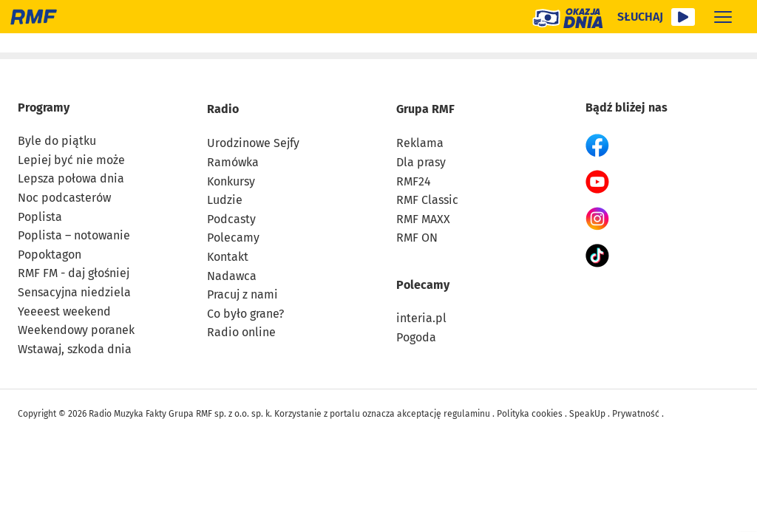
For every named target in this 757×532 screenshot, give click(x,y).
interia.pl (421, 317)
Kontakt (228, 256)
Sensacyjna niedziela (74, 291)
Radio (223, 108)
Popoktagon (50, 254)
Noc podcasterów (64, 197)
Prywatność (636, 414)
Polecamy (233, 238)
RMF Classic (427, 199)
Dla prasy (421, 161)
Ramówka (233, 161)
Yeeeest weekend (64, 311)
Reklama (420, 143)
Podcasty (231, 218)
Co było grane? (245, 313)
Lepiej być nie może (71, 159)
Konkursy (231, 181)
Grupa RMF (425, 108)
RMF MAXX (423, 218)
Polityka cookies (530, 414)
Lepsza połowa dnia (71, 178)
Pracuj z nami (242, 294)
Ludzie (225, 199)
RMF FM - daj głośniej (74, 273)
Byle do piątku (57, 140)
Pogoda (416, 337)
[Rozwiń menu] (723, 17)
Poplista (40, 216)
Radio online (241, 332)
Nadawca (232, 275)
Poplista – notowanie (74, 235)
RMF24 (414, 181)
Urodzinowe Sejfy (253, 143)
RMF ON (417, 238)
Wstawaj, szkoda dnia (75, 348)
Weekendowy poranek (76, 329)
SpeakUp (587, 414)
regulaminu (467, 414)
